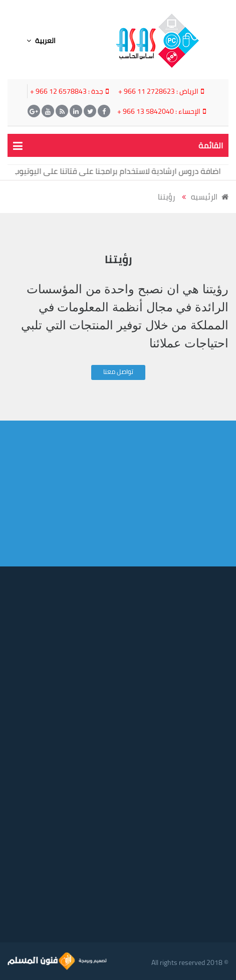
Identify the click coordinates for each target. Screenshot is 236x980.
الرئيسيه (210, 197)
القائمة (211, 145)
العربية (41, 41)
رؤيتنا (166, 197)
